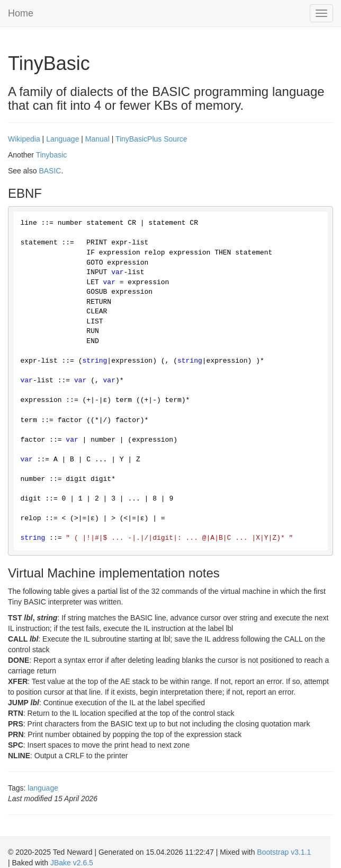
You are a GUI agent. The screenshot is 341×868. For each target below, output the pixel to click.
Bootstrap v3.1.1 (284, 852)
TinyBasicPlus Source (151, 139)
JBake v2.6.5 (72, 863)
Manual (97, 139)
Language (62, 139)
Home (21, 13)
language (43, 788)
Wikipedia (24, 139)
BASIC (50, 171)
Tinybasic (52, 155)
